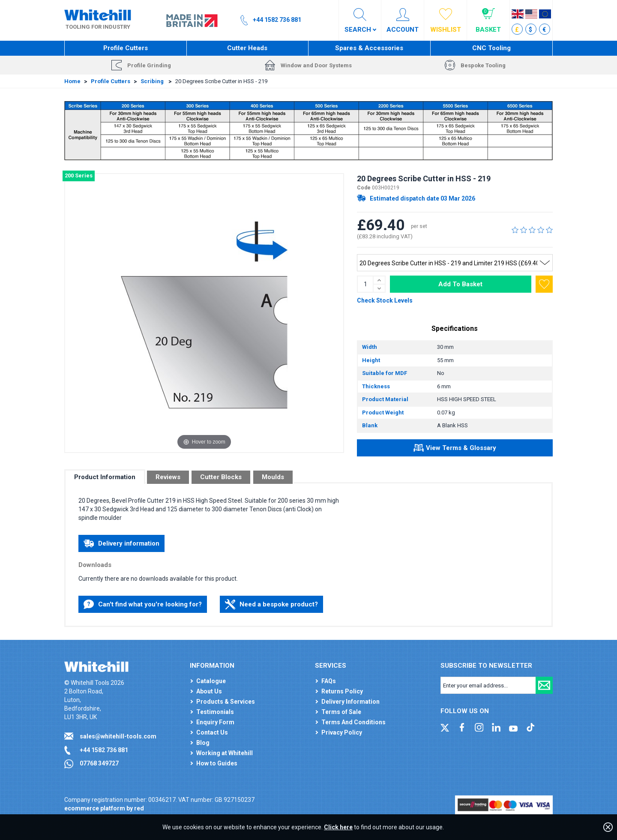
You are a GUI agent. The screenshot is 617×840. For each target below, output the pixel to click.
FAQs (329, 681)
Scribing (153, 81)
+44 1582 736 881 (104, 750)
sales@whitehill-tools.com (118, 736)
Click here (338, 827)
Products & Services (226, 702)
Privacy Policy (342, 732)
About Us (209, 691)
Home (72, 81)
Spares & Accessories (369, 48)
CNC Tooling (491, 48)
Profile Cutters (126, 48)
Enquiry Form (215, 722)
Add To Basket (460, 284)
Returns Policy (342, 691)
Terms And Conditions (353, 722)
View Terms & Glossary (455, 449)
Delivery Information (350, 702)
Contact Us (212, 732)
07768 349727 (99, 763)
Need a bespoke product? (271, 604)
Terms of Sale (341, 712)
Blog (203, 743)
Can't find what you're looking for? (143, 604)
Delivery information (121, 543)
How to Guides (217, 763)
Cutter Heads (247, 48)
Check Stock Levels (385, 300)
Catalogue (211, 681)
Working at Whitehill (225, 753)
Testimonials (215, 712)
